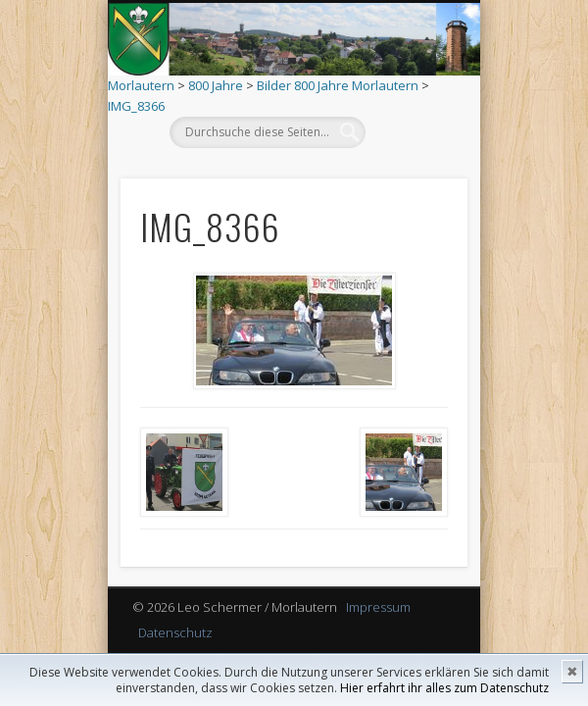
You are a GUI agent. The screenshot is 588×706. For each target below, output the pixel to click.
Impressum (378, 607)
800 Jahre (216, 85)
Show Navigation (409, 176)
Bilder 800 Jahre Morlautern (338, 85)
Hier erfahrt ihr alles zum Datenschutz (444, 688)
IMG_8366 (136, 106)
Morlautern (141, 85)
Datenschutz (175, 632)
